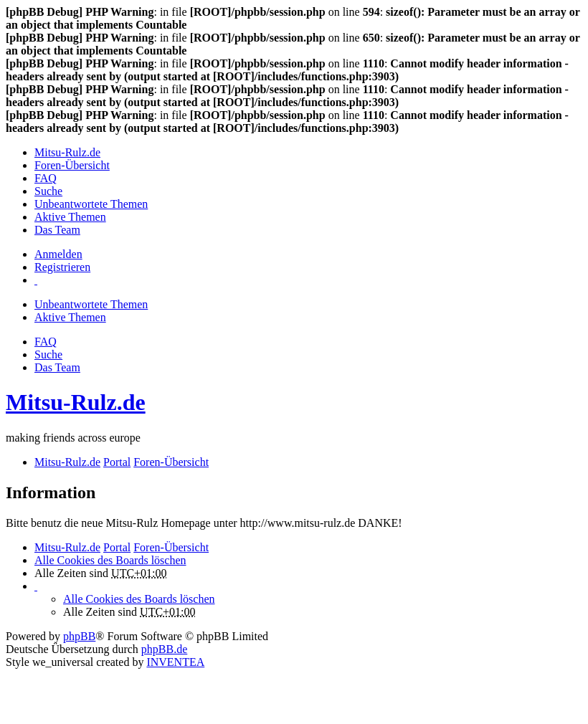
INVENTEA (175, 662)
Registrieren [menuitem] (62, 267)
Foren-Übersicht (171, 547)
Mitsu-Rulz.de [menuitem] (67, 152)
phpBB (79, 636)
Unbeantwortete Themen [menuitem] (91, 204)
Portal (117, 462)
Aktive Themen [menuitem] (70, 217)
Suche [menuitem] (48, 191)
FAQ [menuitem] (46, 178)
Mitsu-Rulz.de (76, 402)
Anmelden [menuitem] (58, 254)
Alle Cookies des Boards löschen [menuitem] (110, 560)
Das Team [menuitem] (57, 230)
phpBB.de (164, 649)
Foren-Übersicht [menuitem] (72, 165)
